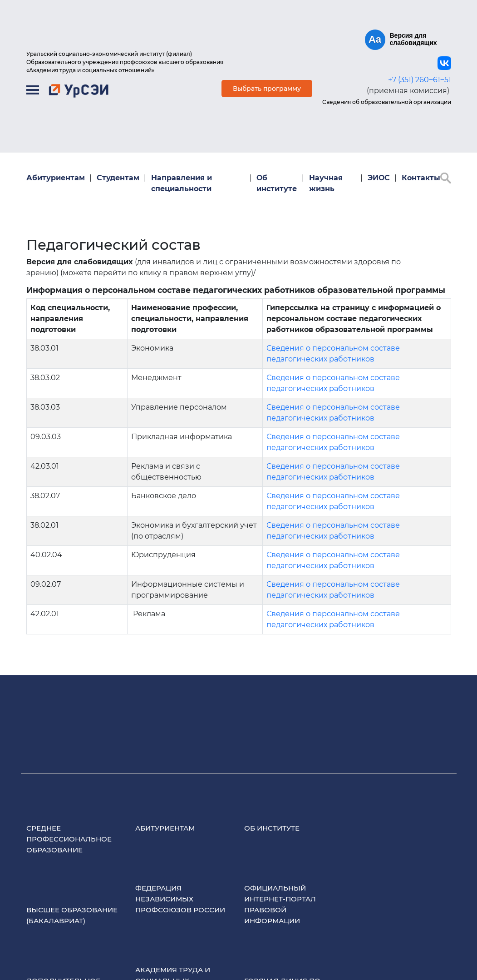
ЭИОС (379, 178)
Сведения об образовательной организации (387, 102)
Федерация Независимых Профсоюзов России (180, 899)
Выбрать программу (267, 89)
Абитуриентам (56, 178)
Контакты (421, 178)
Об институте (277, 183)
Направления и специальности (182, 183)
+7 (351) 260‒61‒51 (420, 80)
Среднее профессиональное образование (69, 839)
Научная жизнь (326, 183)
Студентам (118, 178)
